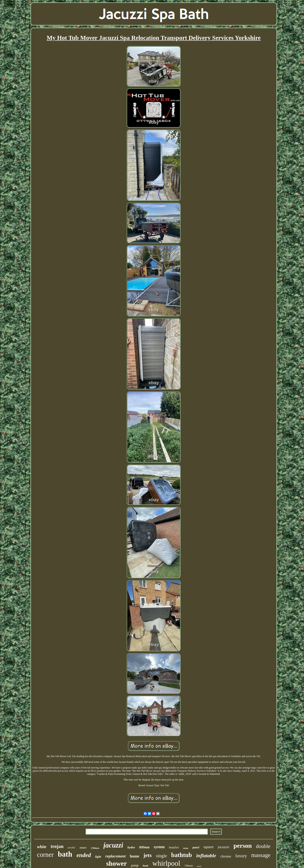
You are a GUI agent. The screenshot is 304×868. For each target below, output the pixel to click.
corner (45, 855)
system (159, 847)
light (98, 857)
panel (196, 847)
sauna (186, 848)
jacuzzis (224, 847)
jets (147, 855)
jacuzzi (113, 845)
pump (135, 865)
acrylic (72, 847)
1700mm (95, 848)
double (263, 846)
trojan (57, 846)
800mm (144, 847)
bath (65, 854)
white (42, 847)
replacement (115, 856)
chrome (226, 856)
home (134, 856)
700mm (189, 866)
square (209, 847)
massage (261, 855)
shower (117, 863)
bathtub (182, 855)
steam (83, 848)
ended (84, 855)
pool (199, 866)
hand (145, 866)
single (161, 856)
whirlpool (166, 863)
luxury (241, 856)
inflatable (206, 856)
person (243, 846)
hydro (131, 847)
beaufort (174, 847)
